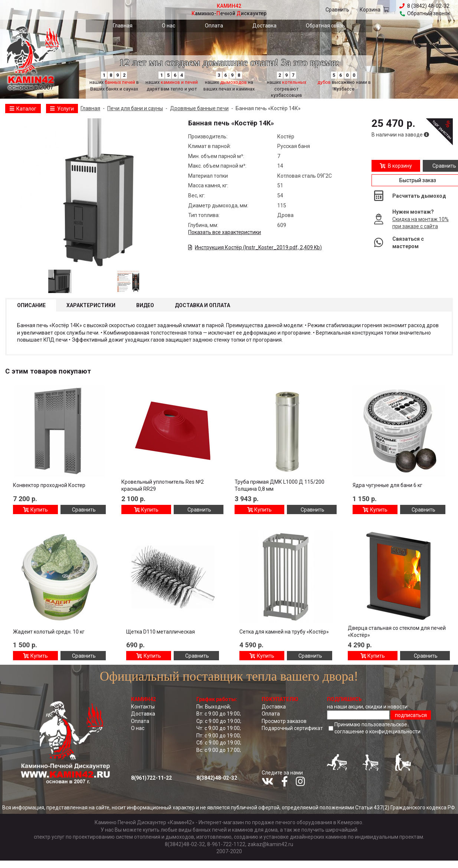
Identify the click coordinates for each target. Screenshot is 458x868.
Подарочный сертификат (292, 728)
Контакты (143, 707)
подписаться (411, 715)
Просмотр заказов (284, 721)
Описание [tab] (31, 305)
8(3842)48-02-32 (217, 778)
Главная (123, 26)
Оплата (214, 26)
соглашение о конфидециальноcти (377, 731)
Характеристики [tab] (91, 305)
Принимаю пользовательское (377, 729)
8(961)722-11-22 (151, 778)
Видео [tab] (145, 305)
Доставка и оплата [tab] (202, 305)
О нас (169, 26)
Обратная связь (325, 26)
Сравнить (337, 10)
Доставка (264, 26)
